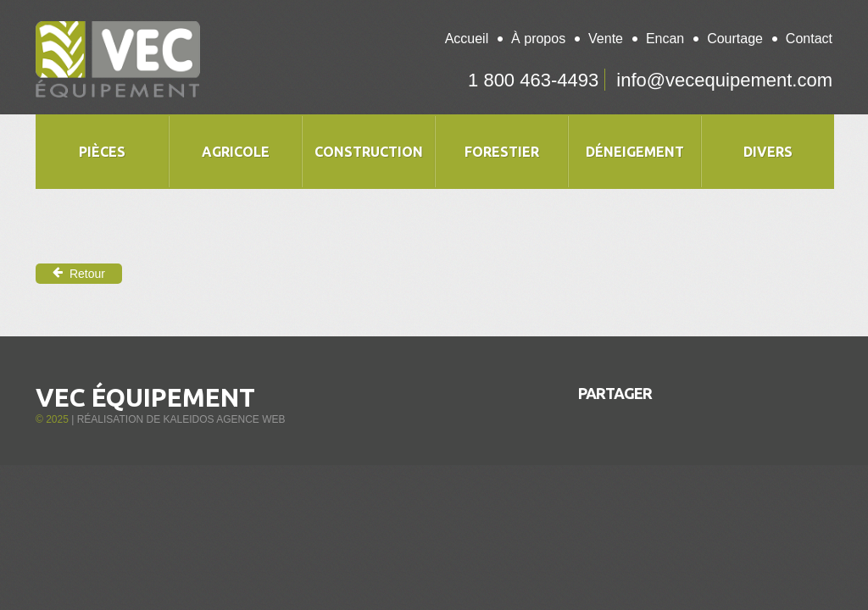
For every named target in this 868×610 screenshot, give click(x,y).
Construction (369, 152)
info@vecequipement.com (724, 80)
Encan (665, 39)
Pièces (102, 152)
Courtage (735, 39)
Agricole (236, 152)
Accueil (467, 39)
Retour (79, 273)
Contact (809, 39)
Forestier (502, 152)
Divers (768, 152)
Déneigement (635, 152)
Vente (606, 39)
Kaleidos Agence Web (224, 419)
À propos (538, 39)
